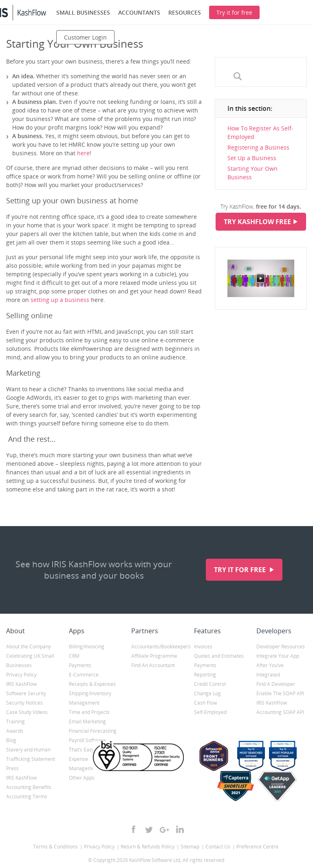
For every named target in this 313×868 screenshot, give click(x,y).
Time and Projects (89, 712)
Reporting (205, 675)
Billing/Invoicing (87, 647)
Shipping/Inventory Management (90, 698)
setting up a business (60, 300)
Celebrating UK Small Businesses (30, 661)
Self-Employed (210, 712)
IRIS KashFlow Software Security (26, 689)
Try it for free (241, 570)
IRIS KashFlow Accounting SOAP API (280, 707)
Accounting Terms (27, 796)
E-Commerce (84, 675)
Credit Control (210, 684)
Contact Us (218, 847)
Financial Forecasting (93, 731)
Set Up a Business (252, 158)
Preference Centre (257, 847)
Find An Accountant (153, 665)
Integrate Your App (278, 656)
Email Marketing (87, 721)
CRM (74, 656)
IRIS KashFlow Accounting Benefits (29, 782)
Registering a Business (258, 147)
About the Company (29, 647)
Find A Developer (276, 684)
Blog (11, 740)
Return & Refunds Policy (148, 847)
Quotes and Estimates (219, 656)
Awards (15, 731)
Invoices (203, 647)
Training (15, 721)
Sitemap (190, 847)
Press (12, 768)
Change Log (207, 693)
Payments (80, 665)
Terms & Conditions (55, 847)
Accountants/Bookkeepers (156, 647)
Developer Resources (281, 647)
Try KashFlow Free (257, 222)
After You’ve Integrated (270, 670)
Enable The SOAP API (280, 693)
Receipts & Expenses (92, 684)
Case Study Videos (27, 712)
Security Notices (24, 703)
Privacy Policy (21, 675)
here (83, 153)
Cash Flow (205, 703)
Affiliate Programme (154, 656)
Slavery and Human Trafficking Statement (31, 754)
